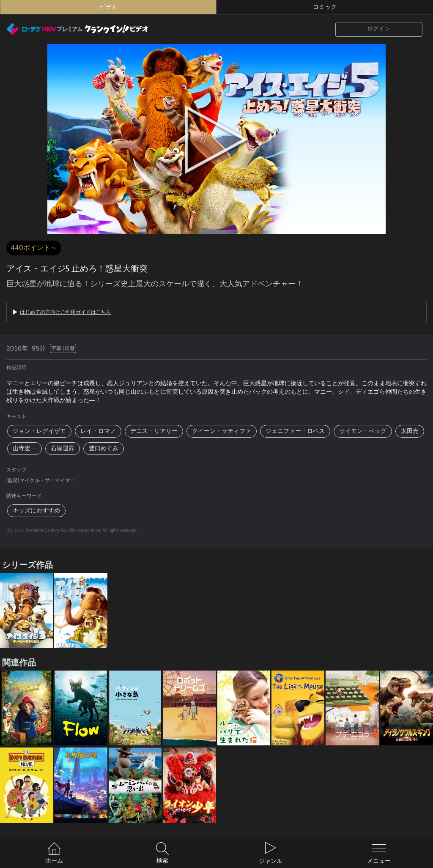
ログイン (379, 29)
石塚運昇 (63, 448)
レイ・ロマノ (98, 431)
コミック (325, 7)
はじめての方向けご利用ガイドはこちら (66, 312)
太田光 (410, 431)
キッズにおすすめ (36, 511)
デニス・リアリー (154, 431)
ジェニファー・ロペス (295, 431)
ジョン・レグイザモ (39, 431)
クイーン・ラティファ (222, 431)
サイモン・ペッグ (363, 431)
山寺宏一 (25, 448)
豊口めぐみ (104, 448)
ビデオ (108, 7)
